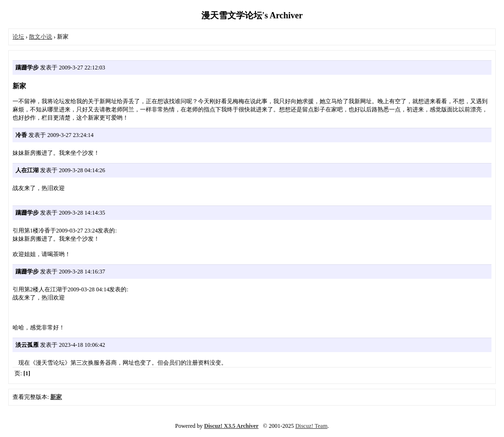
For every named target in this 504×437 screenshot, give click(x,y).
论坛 (18, 37)
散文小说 (41, 37)
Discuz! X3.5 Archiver (231, 426)
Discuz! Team (312, 426)
